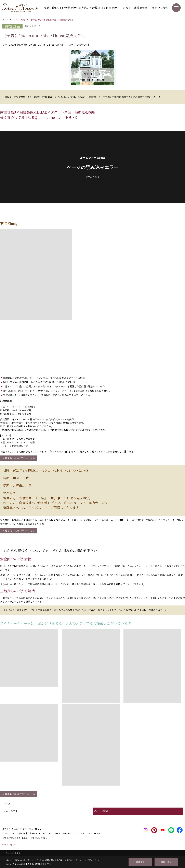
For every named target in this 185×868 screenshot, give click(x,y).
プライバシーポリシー (74, 860)
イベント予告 (11, 811)
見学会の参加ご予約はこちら (20, 458)
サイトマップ (10, 845)
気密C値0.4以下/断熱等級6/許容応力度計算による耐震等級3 (81, 8)
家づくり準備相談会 (135, 8)
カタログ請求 (160, 8)
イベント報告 (101, 811)
